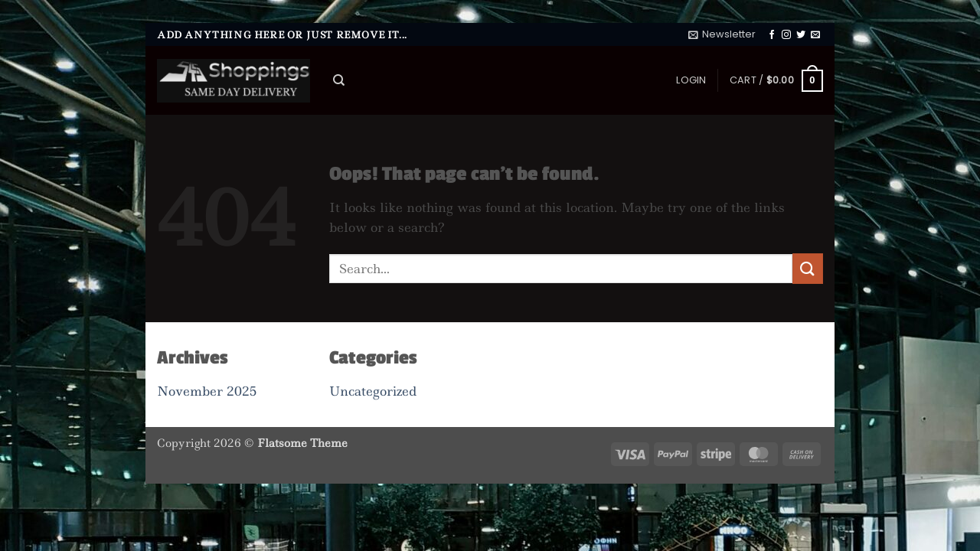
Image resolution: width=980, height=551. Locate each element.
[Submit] (808, 268)
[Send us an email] (815, 35)
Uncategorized (373, 391)
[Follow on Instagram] (786, 35)
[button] (722, 34)
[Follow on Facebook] (772, 35)
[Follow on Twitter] (801, 35)
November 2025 (207, 391)
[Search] (339, 80)
